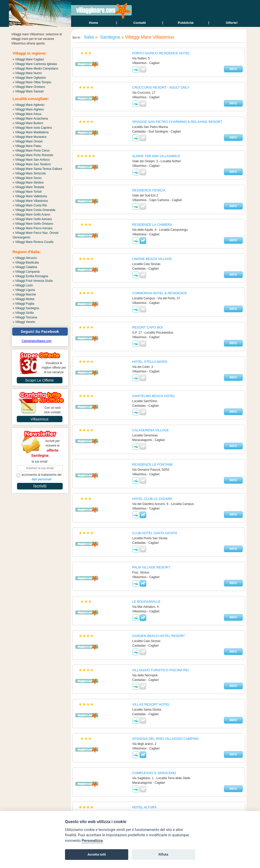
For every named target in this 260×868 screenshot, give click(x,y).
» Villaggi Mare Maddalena (31, 132)
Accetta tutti (97, 854)
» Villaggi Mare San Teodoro (32, 164)
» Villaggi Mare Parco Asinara (33, 228)
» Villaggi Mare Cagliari (28, 59)
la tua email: (40, 462)
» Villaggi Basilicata (26, 263)
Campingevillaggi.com (37, 341)
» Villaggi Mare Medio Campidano (36, 69)
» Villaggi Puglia (23, 304)
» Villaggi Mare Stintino (28, 183)
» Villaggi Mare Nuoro (27, 73)
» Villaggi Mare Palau (27, 146)
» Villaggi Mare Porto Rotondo (33, 155)
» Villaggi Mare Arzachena (30, 119)
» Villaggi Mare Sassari (28, 91)
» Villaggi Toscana (25, 317)
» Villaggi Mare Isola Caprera (32, 128)
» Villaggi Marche (24, 294)
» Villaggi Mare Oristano (29, 87)
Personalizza (92, 841)
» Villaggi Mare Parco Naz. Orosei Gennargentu (36, 235)
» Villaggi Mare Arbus (27, 114)
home (93, 23)
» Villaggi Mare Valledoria (30, 196)
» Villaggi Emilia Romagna (30, 276)
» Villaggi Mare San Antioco (31, 160)
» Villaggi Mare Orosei (28, 141)
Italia (88, 37)
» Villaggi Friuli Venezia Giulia (33, 281)
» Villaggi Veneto (24, 322)
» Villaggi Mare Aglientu (29, 105)
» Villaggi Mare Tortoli (27, 192)
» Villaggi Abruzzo (25, 258)
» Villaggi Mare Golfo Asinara (32, 219)
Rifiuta (163, 854)
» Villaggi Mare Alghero (28, 109)
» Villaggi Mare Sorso (27, 178)
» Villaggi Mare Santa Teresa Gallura (37, 169)
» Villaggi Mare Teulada (28, 187)
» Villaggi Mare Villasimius (30, 201)
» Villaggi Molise (24, 299)
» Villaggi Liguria (24, 290)
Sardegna (109, 37)
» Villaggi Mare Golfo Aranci (31, 215)
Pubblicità (186, 23)
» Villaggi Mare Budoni (28, 123)
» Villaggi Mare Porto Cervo (31, 151)
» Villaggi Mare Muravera (30, 137)
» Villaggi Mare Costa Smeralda (34, 210)
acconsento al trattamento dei (39, 477)
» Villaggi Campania (26, 272)
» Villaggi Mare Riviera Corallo (33, 242)
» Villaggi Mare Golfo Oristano (33, 224)
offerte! (232, 23)
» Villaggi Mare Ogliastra (29, 78)
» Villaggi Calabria (25, 267)
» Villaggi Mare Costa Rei (30, 205)
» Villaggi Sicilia (23, 313)
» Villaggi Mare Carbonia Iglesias (35, 64)
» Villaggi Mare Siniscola (29, 173)
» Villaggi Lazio (23, 285)
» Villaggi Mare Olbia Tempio (32, 82)
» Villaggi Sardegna (26, 308)
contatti (140, 23)
